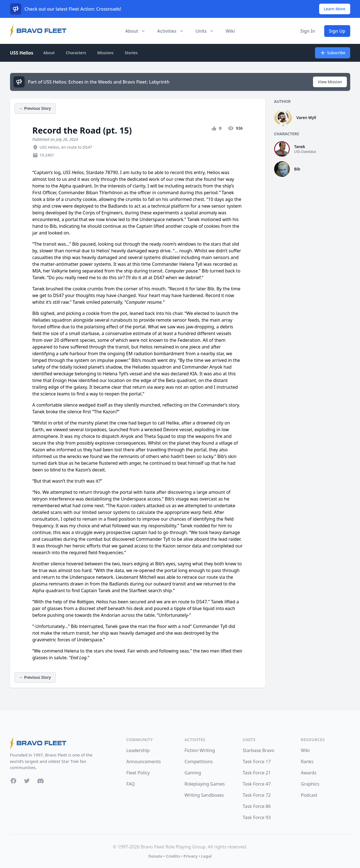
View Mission (330, 82)
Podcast (309, 795)
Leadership (138, 750)
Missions (105, 53)
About (49, 53)
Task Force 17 (257, 762)
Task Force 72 (257, 795)
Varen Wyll (306, 118)
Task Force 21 (257, 773)
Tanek (300, 147)
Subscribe (332, 53)
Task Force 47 (257, 784)
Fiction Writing (200, 750)
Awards (309, 773)
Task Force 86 (257, 806)
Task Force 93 (257, 817)
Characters (76, 53)
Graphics (310, 784)
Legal (206, 856)
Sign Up (337, 31)
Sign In (308, 31)
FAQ (131, 784)
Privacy (191, 856)
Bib (297, 169)
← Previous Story (35, 108)
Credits (173, 856)
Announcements (144, 762)
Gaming (193, 773)
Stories (131, 53)
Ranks (307, 762)
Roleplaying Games (205, 784)
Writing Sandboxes (204, 795)
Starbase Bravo (259, 750)
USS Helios (22, 53)
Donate (155, 856)
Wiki (230, 31)
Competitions (199, 762)
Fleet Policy (138, 773)
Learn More (335, 9)
